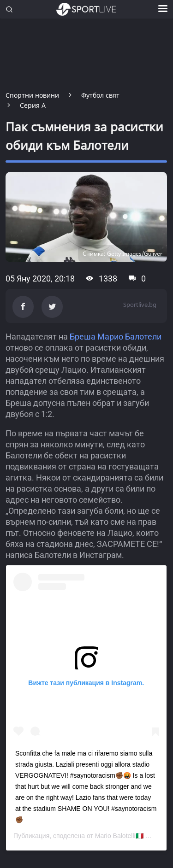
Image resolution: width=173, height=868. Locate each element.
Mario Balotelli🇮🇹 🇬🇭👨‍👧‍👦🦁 (132, 836)
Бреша (83, 337)
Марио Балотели (129, 337)
